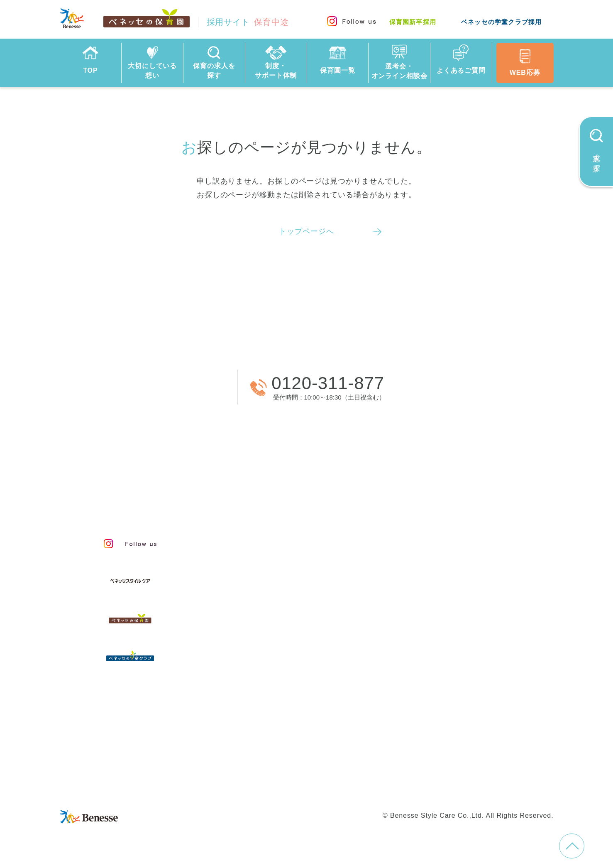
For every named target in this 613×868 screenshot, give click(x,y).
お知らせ (433, 709)
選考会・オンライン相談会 (295, 681)
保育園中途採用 (256, 770)
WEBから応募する (152, 387)
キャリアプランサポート (464, 576)
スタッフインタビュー (284, 613)
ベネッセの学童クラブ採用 (501, 22)
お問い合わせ (253, 754)
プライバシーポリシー (411, 754)
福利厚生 (433, 645)
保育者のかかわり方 (279, 594)
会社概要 (351, 754)
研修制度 (433, 626)
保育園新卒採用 (413, 22)
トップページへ (306, 231)
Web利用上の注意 (485, 754)
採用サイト (248, 22)
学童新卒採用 (425, 770)
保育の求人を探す (274, 637)
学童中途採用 (372, 770)
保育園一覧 (258, 659)
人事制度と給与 (446, 538)
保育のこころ (266, 576)
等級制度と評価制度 (455, 557)
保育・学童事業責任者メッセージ (305, 538)
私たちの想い (266, 557)
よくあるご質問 (269, 703)
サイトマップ (305, 754)
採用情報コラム (446, 690)
